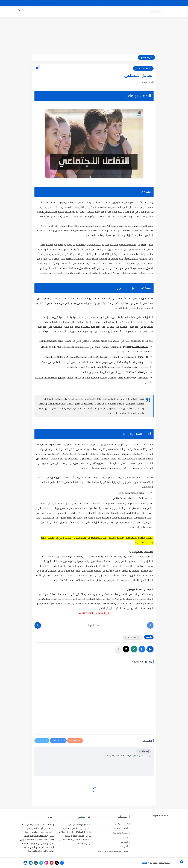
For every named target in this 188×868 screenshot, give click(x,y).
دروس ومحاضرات (37, 11)
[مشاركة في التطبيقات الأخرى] (118, 649)
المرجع (145, 863)
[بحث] (20, 11)
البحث (132, 3)
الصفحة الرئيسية (121, 824)
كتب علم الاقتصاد (79, 11)
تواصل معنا (164, 3)
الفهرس (125, 842)
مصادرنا (123, 3)
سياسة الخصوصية (120, 833)
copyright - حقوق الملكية (87, 3)
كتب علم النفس (129, 11)
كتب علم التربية (113, 11)
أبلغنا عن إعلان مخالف (109, 3)
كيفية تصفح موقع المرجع (147, 3)
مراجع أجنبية (52, 11)
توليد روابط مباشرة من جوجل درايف (113, 851)
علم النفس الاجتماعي (143, 68)
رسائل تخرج (64, 11)
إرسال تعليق (144, 751)
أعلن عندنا (124, 846)
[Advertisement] (94, 36)
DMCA (125, 837)
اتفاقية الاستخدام (121, 828)
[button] (142, 649)
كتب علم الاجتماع (97, 11)
